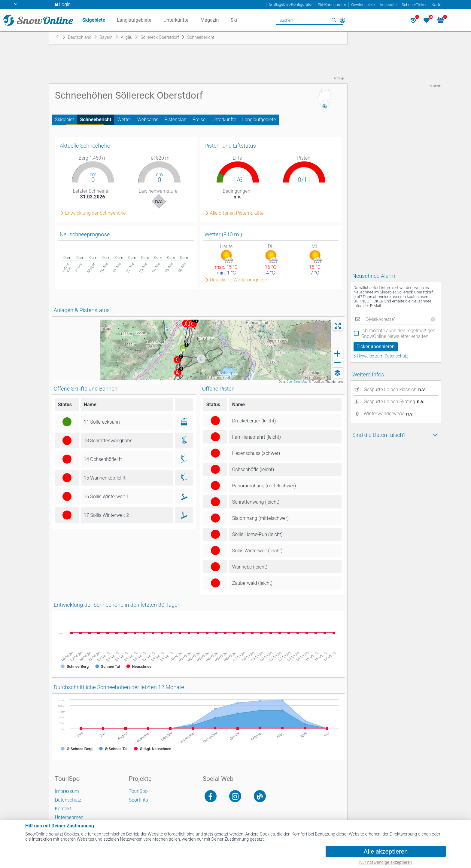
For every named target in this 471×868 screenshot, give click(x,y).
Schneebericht (96, 120)
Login (65, 4)
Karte (436, 5)
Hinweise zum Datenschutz (383, 356)
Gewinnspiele (363, 5)
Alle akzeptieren (386, 851)
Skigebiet (65, 120)
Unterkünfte (224, 120)
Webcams (148, 120)
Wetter (124, 120)
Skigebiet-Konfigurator (293, 5)
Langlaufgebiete (259, 120)
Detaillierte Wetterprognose (239, 280)
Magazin (210, 20)
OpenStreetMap (297, 382)
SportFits (138, 800)
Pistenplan (175, 120)
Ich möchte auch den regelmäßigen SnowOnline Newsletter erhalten (398, 333)
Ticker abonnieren (376, 347)
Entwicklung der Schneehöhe (96, 213)
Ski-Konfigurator (332, 5)
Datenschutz (68, 800)
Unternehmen (69, 817)
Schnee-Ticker (414, 5)
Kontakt (63, 809)
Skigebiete (94, 20)
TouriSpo (138, 791)
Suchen (334, 20)
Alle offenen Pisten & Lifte (237, 213)
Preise (199, 120)
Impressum (67, 791)
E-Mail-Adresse (381, 319)
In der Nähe (342, 20)
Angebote (388, 5)
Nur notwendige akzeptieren (386, 862)
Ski (234, 20)
